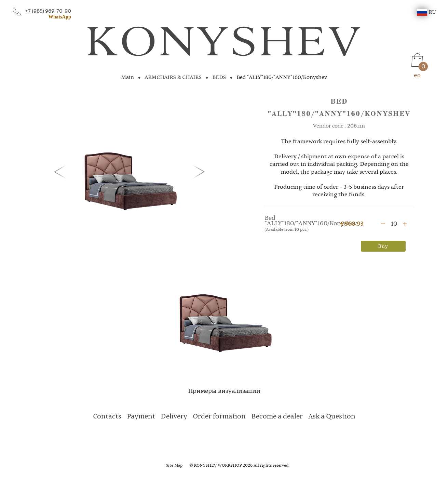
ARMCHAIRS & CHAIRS (173, 78)
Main (127, 78)
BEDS (219, 78)
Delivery (174, 417)
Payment (141, 417)
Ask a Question (332, 417)
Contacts (107, 417)
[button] (62, 171)
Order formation (219, 417)
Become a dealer (277, 417)
